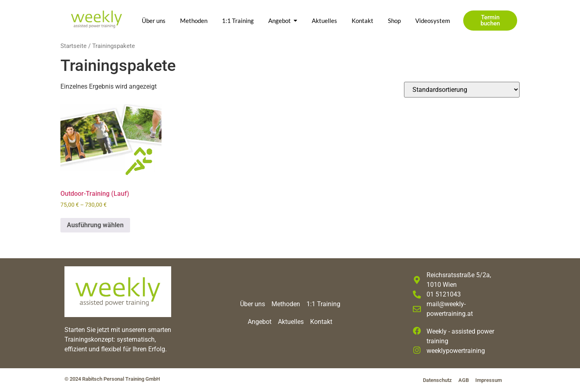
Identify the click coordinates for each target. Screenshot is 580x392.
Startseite (74, 46)
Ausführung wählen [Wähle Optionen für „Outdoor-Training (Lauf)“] (95, 225)
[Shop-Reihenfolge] (462, 90)
